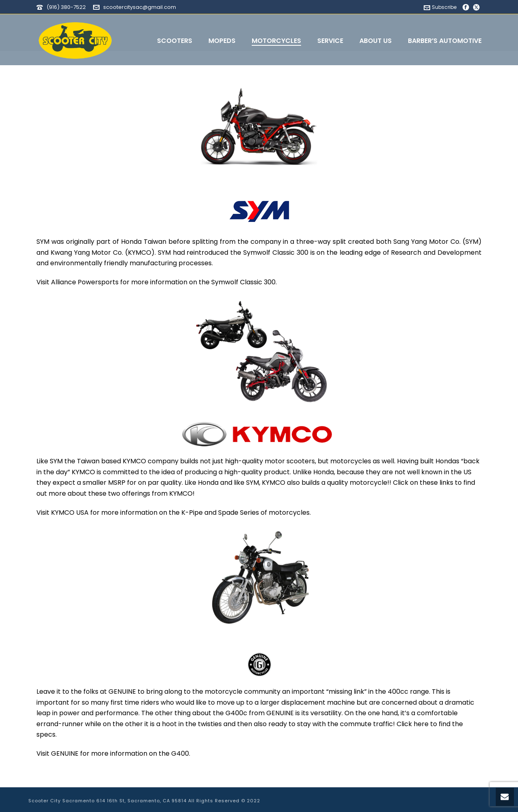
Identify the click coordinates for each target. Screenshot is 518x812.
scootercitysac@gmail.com (140, 7)
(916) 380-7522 (66, 7)
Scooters (175, 41)
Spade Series (239, 513)
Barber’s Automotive (445, 41)
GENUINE (65, 753)
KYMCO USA (70, 513)
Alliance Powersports (85, 282)
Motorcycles (276, 41)
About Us (376, 41)
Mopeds (222, 41)
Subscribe (440, 7)
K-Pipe (192, 513)
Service (330, 41)
